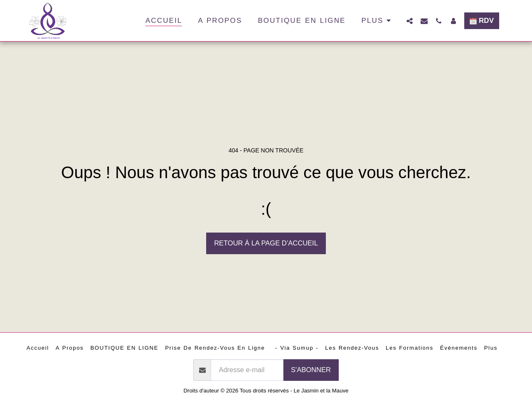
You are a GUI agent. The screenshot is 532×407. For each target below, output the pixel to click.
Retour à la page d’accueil (266, 243)
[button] (410, 21)
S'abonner (311, 370)
